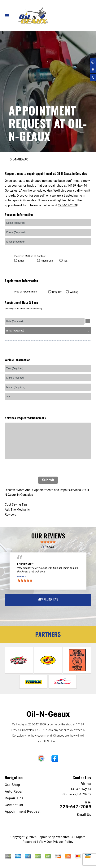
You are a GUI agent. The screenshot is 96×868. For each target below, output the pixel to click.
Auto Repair (14, 791)
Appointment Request (23, 811)
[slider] (48, 542)
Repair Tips (14, 798)
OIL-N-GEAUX (19, 159)
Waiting (74, 292)
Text (66, 261)
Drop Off (57, 292)
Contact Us (14, 805)
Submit (48, 480)
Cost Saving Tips (16, 505)
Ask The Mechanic (17, 510)
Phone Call (47, 261)
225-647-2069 (67, 205)
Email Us (84, 815)
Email (21, 261)
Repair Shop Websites (54, 837)
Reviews (10, 515)
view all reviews (48, 599)
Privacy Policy (63, 842)
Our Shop (12, 785)
